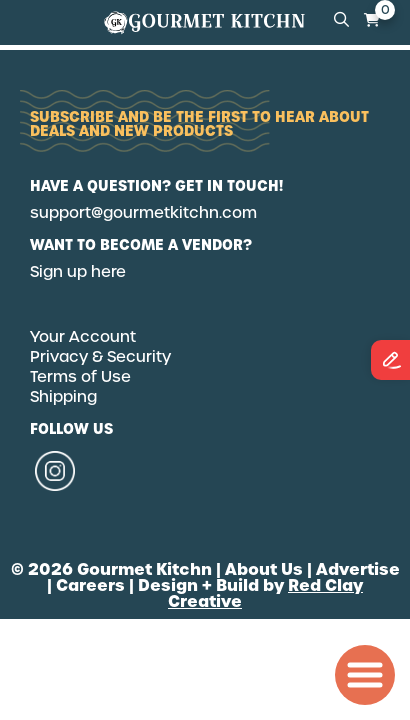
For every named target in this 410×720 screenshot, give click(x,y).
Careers (90, 585)
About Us (264, 569)
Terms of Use (80, 377)
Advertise (358, 569)
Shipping (63, 397)
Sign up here (78, 272)
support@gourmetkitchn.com (143, 213)
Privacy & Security (100, 357)
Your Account (83, 337)
